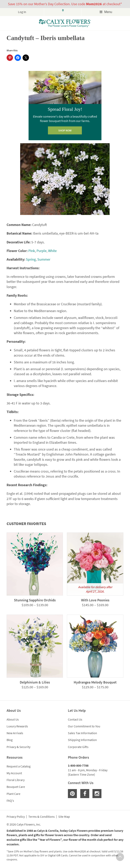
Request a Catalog (19, 766)
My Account (14, 773)
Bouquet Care (16, 787)
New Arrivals (15, 733)
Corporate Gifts (78, 747)
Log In (22, 12)
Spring (31, 259)
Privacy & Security (18, 747)
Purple (42, 251)
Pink (32, 251)
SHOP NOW (65, 130)
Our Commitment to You (84, 726)
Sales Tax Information (82, 733)
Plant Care (13, 794)
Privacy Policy (16, 817)
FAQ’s (10, 800)
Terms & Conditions (42, 817)
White (52, 251)
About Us (13, 719)
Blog (10, 740)
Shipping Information (82, 740)
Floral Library (16, 780)
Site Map (64, 817)
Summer (44, 259)
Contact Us (75, 719)
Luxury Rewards (17, 726)
